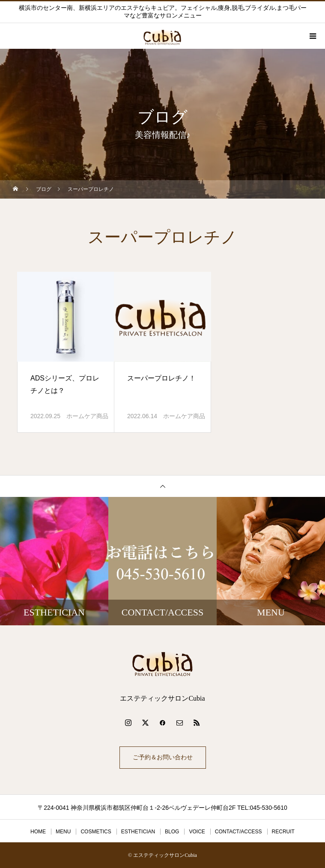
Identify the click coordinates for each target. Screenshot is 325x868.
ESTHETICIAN (138, 832)
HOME (38, 832)
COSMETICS (96, 832)
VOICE (197, 832)
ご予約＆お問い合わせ (163, 757)
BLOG (172, 832)
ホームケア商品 (87, 416)
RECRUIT (283, 832)
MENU (63, 832)
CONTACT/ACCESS (239, 832)
